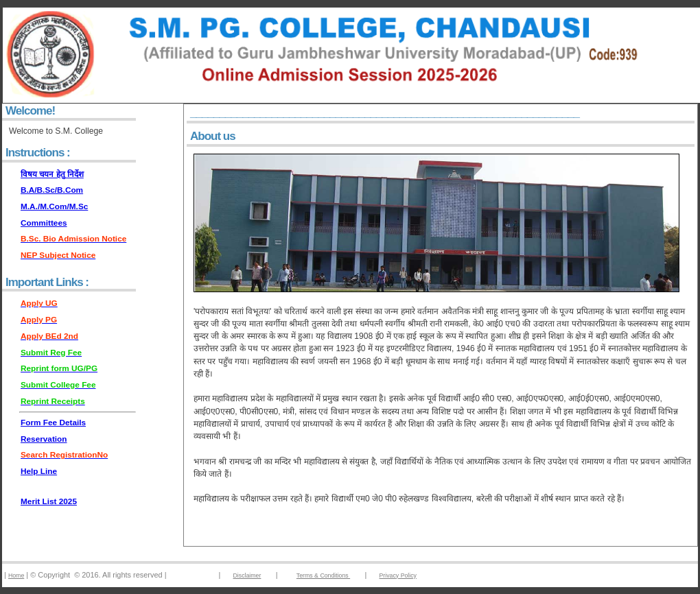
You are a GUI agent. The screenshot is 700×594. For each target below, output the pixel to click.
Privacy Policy (398, 575)
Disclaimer (247, 575)
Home (16, 575)
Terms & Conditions (323, 575)
